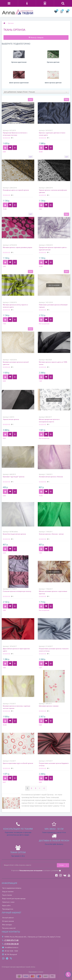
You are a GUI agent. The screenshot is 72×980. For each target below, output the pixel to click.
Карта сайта (6, 905)
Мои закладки (7, 925)
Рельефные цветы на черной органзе (16, 190)
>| (44, 788)
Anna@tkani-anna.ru (10, 947)
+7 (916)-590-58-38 (10, 944)
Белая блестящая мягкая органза (14, 534)
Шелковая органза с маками (49, 706)
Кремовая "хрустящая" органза (14, 477)
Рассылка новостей (9, 928)
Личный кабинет (8, 918)
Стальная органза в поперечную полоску (17, 591)
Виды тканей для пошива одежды (14, 899)
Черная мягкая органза (11, 419)
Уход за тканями (8, 892)
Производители (8, 909)
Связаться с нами (8, 902)
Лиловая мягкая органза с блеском (51, 477)
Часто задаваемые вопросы (12, 888)
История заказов (8, 921)
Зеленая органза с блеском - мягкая (51, 534)
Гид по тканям (7, 895)
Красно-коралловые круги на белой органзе (18, 763)
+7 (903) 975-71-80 (10, 940)
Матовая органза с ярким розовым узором (18, 247)
